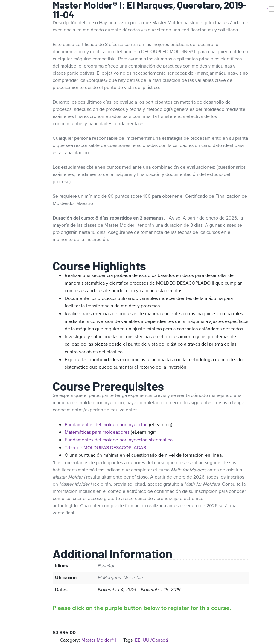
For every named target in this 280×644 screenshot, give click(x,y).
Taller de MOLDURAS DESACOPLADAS (105, 448)
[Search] (263, 19)
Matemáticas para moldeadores (97, 432)
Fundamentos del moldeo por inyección (106, 425)
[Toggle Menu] (271, 9)
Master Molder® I (99, 640)
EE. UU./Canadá (151, 640)
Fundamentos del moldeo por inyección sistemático (119, 440)
